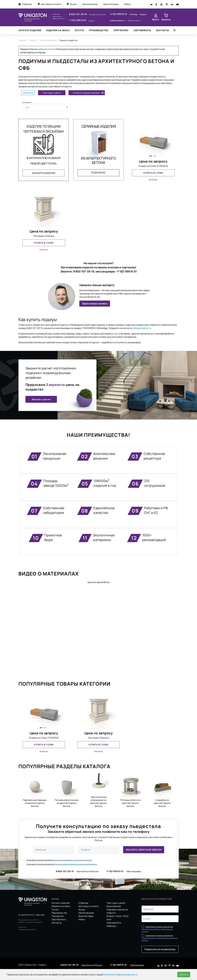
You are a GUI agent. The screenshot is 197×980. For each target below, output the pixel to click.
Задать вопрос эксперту (95, 304)
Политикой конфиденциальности (121, 975)
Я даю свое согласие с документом (58, 860)
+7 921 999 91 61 (78, 20)
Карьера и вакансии (117, 909)
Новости (111, 913)
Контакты (163, 30)
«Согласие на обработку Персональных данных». (73, 860)
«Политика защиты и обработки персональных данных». (76, 864)
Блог (109, 919)
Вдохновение (114, 906)
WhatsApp (134, 14)
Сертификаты (142, 30)
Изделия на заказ (58, 30)
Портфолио (121, 30)
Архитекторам (111, 4)
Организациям (90, 4)
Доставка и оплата (49, 4)
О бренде (25, 4)
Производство (99, 30)
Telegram (143, 14)
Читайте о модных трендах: (87, 93)
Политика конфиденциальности (27, 928)
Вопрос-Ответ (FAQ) (118, 916)
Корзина (166, 19)
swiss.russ (28, 93)
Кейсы (127, 4)
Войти (156, 19)
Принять (184, 975)
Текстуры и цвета (52, 93)
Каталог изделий (30, 30)
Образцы (111, 926)
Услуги (79, 30)
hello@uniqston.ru (118, 21)
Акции (72, 4)
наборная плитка (46, 49)
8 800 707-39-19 (78, 14)
